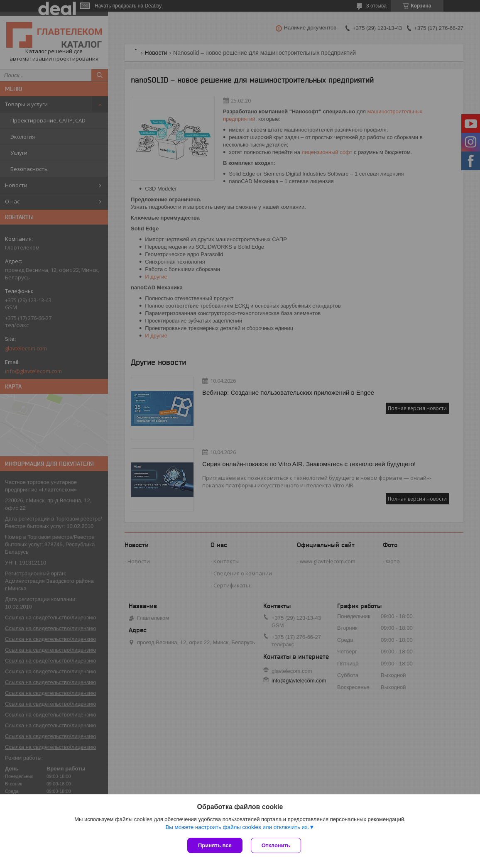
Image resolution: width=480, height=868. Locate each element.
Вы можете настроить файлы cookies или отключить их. (237, 827)
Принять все (215, 845)
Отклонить (276, 845)
